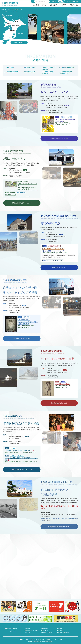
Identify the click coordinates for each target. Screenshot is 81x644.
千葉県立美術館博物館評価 (53, 5)
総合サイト (13, 631)
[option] (43, 28)
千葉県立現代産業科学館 (67, 67)
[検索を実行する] (49, 1)
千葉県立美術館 (10, 67)
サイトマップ (58, 639)
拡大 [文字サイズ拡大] (63, 1)
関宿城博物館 (60, 630)
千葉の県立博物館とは (36, 5)
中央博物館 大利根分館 (46, 632)
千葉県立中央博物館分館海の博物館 (49, 68)
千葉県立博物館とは (19, 42)
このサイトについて (46, 639)
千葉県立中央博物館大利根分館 (48, 73)
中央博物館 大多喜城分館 (63, 632)
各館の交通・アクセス (73, 1)
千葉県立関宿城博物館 (12, 72)
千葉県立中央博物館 (30, 67)
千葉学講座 (44, 5)
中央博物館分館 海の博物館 (31, 630)
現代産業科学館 (45, 630)
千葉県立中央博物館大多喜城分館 (66, 73)
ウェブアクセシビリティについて (28, 639)
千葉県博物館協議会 (63, 5)
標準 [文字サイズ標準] (60, 1)
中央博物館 (60, 628)
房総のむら (27, 632)
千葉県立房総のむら (30, 72)
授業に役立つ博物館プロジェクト (73, 5)
